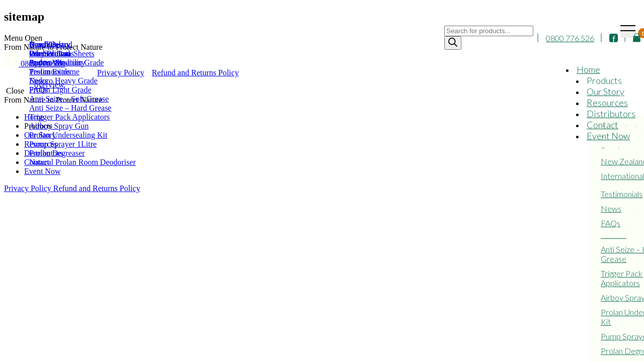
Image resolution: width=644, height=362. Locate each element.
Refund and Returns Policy (97, 188)
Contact (602, 125)
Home (588, 69)
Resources (607, 103)
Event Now (608, 136)
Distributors (611, 114)
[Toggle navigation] (628, 31)
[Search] (453, 43)
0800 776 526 (570, 38)
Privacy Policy (29, 188)
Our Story (606, 92)
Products (604, 80)
